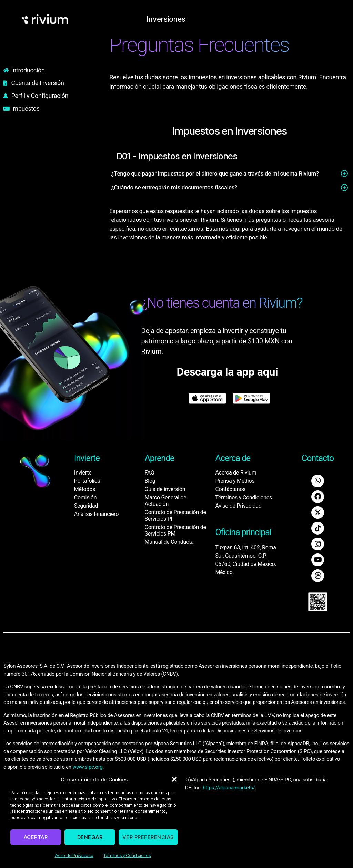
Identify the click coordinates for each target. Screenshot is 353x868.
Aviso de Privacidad (74, 855)
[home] (45, 19)
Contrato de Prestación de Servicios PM (175, 530)
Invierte (83, 473)
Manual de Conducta (169, 542)
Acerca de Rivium (236, 473)
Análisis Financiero (96, 514)
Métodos (85, 489)
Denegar (90, 837)
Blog (150, 481)
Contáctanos (230, 489)
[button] (174, 779)
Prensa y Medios (235, 481)
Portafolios (87, 481)
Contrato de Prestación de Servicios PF (175, 516)
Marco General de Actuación (166, 501)
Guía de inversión (165, 489)
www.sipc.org (87, 765)
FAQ (150, 473)
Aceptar (36, 837)
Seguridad (86, 506)
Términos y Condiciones (127, 855)
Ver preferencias (148, 837)
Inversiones (171, 19)
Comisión (85, 497)
